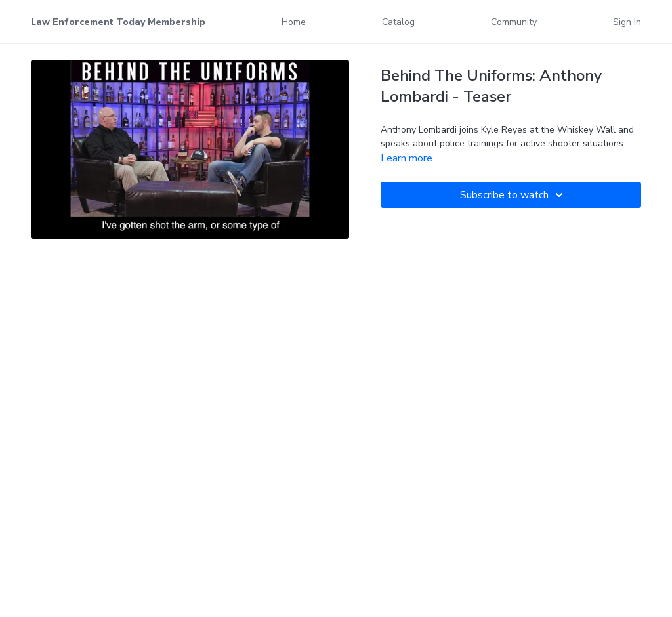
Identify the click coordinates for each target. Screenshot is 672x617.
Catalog (398, 22)
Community (514, 22)
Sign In (627, 22)
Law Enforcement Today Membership (118, 22)
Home (294, 22)
